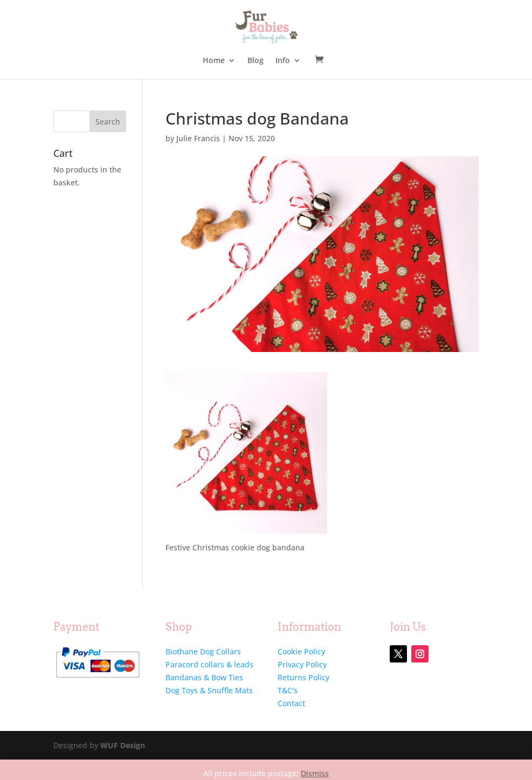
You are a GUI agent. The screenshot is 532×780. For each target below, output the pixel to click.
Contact (291, 703)
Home (214, 61)
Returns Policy (303, 677)
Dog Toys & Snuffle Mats (209, 690)
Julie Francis (198, 138)
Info (283, 61)
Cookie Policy (301, 651)
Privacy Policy (302, 664)
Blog (255, 61)
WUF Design (123, 745)
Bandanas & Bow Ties (204, 677)
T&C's (288, 690)
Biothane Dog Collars (203, 651)
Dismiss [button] (315, 773)
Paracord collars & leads (209, 664)
